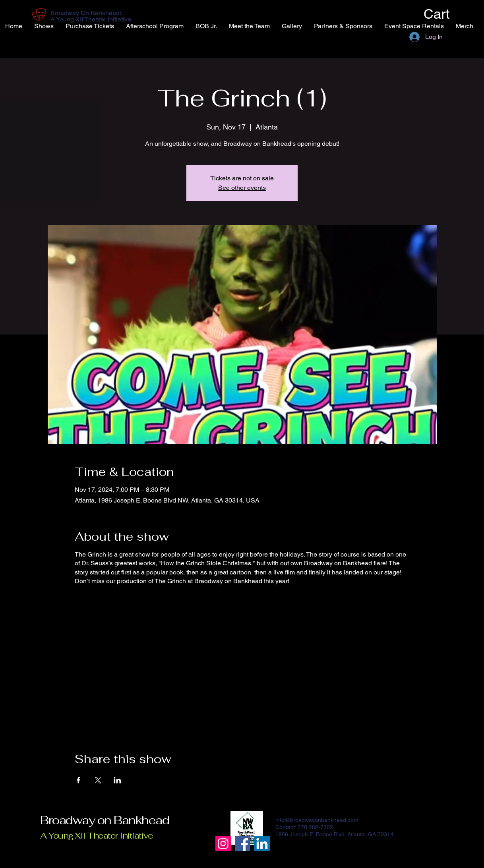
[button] (435, 14)
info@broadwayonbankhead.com (317, 820)
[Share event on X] (98, 780)
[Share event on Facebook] (78, 780)
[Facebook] (243, 844)
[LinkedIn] (262, 844)
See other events (242, 188)
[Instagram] (223, 844)
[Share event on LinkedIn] (117, 780)
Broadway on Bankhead (105, 820)
